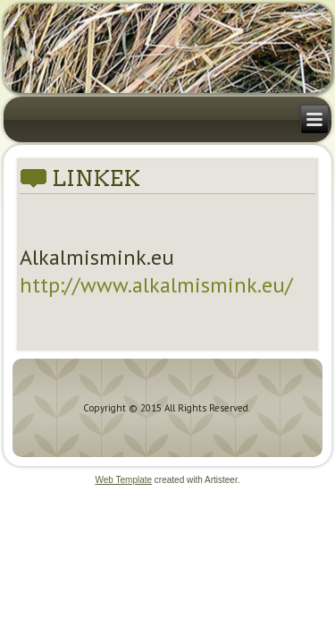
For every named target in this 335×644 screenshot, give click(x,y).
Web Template (124, 480)
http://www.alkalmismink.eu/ (156, 285)
